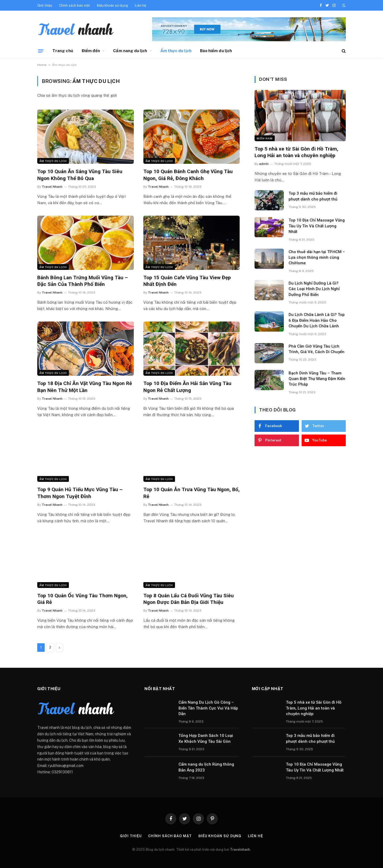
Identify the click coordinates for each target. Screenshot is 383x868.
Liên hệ (140, 5)
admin (264, 164)
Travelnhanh (240, 850)
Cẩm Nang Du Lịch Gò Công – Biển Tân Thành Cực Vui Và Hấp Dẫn (208, 708)
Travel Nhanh (52, 187)
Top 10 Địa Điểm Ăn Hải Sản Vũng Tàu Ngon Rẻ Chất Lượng (187, 387)
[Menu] (41, 51)
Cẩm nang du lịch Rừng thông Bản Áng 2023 (206, 767)
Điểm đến (91, 51)
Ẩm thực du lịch (176, 51)
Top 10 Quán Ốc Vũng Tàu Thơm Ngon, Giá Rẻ (82, 599)
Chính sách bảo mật (74, 5)
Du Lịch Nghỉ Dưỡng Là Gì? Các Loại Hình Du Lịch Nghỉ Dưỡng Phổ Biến (314, 289)
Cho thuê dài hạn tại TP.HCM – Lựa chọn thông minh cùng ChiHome (317, 258)
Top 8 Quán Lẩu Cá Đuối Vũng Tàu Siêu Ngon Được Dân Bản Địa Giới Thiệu (189, 599)
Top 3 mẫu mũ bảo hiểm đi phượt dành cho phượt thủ (313, 196)
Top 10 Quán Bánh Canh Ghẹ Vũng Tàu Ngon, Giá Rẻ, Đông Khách (188, 175)
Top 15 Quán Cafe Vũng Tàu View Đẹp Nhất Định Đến (187, 281)
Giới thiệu (45, 5)
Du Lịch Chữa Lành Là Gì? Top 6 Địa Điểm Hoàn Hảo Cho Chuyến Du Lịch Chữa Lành (317, 320)
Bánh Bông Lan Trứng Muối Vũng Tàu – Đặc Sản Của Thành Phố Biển (83, 281)
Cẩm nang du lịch (130, 51)
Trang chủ (63, 51)
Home (42, 65)
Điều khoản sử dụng (112, 5)
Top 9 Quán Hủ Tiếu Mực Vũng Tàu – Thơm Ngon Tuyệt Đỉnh (80, 493)
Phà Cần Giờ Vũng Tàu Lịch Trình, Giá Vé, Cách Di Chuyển (317, 349)
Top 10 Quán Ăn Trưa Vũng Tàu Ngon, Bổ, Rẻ (191, 493)
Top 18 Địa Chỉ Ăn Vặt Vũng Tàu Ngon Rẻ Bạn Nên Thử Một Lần (85, 387)
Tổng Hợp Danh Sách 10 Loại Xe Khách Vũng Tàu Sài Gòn (206, 738)
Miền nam (265, 138)
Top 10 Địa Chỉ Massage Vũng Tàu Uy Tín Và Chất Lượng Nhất (317, 226)
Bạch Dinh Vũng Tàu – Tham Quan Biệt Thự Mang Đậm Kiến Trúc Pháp (317, 379)
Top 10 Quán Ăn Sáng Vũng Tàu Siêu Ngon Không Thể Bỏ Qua (80, 175)
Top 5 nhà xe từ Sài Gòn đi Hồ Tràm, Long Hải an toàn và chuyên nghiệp (296, 152)
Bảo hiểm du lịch (216, 51)
